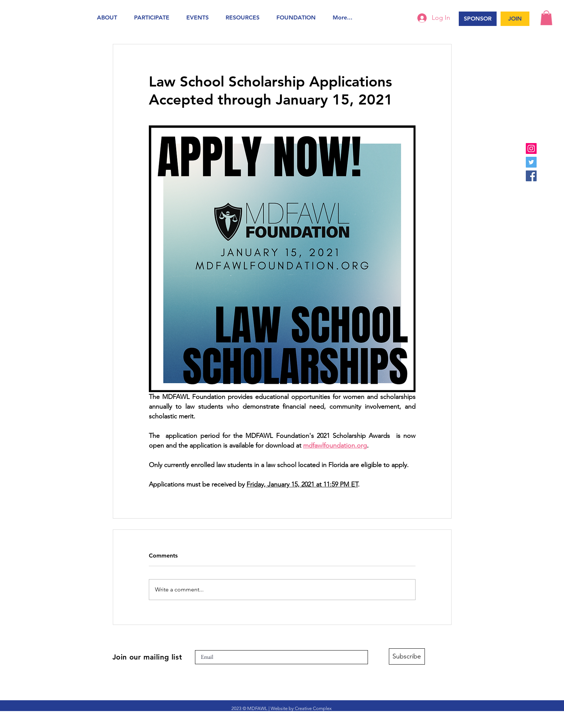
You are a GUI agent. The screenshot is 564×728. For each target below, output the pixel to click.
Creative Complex (313, 708)
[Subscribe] (407, 656)
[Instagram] (531, 148)
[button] (110, 17)
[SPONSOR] (478, 19)
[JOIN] (515, 19)
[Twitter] (531, 162)
